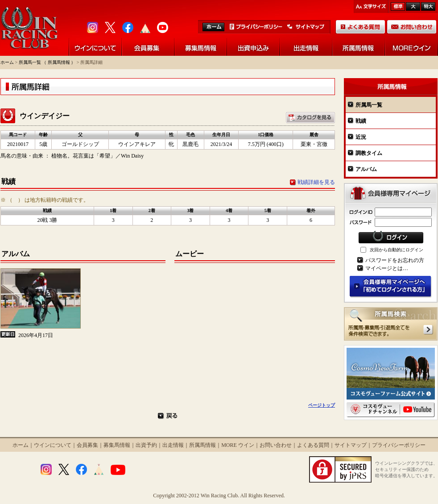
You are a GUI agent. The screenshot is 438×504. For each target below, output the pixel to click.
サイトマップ (351, 445)
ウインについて (53, 445)
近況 (361, 137)
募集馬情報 (117, 445)
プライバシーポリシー (399, 445)
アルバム (366, 169)
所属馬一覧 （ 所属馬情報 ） (47, 62)
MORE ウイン (238, 445)
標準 (398, 6)
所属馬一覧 (369, 105)
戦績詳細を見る (316, 182)
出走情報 (173, 445)
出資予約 (146, 445)
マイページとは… (387, 268)
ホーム (7, 62)
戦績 (361, 121)
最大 (428, 6)
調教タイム (369, 153)
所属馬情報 (202, 445)
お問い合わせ (276, 445)
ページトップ (322, 405)
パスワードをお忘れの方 (395, 260)
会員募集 (87, 445)
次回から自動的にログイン (397, 250)
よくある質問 (313, 445)
